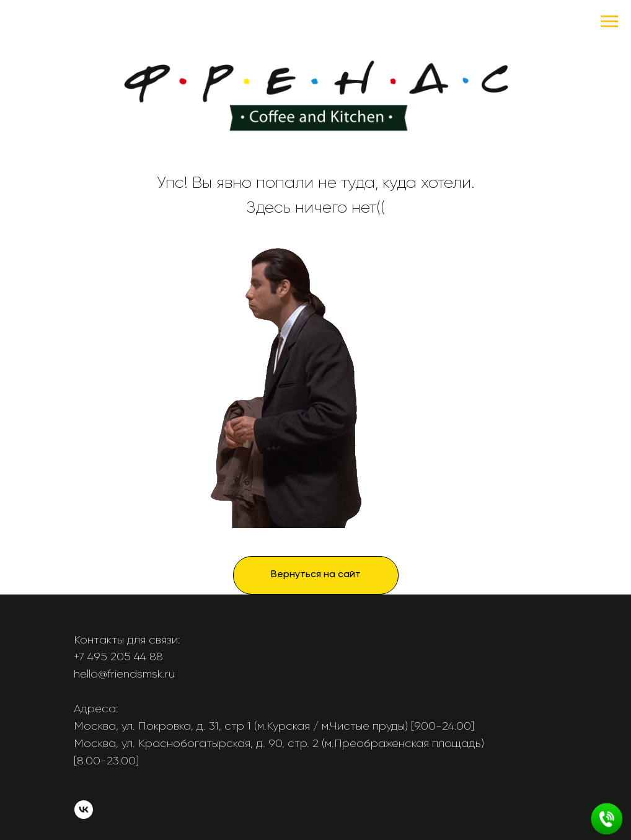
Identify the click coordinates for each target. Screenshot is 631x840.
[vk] (84, 816)
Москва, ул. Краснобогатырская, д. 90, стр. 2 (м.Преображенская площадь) (279, 743)
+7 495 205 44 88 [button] (118, 657)
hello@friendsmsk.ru (124, 674)
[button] (607, 819)
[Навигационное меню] (609, 22)
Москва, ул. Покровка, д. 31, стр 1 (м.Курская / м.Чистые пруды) (241, 726)
